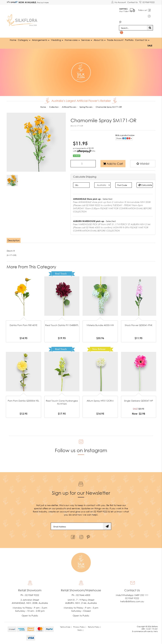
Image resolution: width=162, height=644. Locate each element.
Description (14, 240)
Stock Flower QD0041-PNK (139, 325)
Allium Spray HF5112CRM (100, 401)
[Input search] (133, 28)
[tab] (14, 240)
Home (13, 40)
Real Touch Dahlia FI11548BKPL (62, 325)
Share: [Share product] (124, 138)
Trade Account (115, 40)
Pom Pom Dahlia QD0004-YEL (23, 401)
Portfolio (129, 40)
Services (87, 40)
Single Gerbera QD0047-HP (139, 401)
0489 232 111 (141, 595)
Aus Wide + (127, 10)
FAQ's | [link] (81, 630)
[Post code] (123, 185)
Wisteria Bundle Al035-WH (100, 325)
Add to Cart (113, 164)
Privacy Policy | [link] (80, 627)
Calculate (145, 185)
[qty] (81, 185)
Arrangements (41, 40)
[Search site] (150, 28)
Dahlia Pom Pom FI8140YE (23, 325)
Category (24, 40)
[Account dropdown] (118, 2)
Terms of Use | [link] (66, 627)
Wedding (57, 40)
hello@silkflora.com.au (132, 601)
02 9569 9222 (147, 2)
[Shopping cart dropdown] (121, 32)
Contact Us (132, 2)
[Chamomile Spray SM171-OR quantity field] (83, 164)
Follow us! (143, 10)
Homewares (72, 40)
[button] (143, 164)
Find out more (43, 2)
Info (93, 151)
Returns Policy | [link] (95, 627)
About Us (100, 40)
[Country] (102, 185)
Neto (156, 631)
